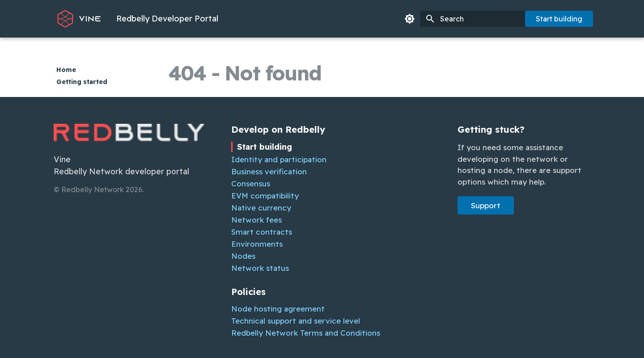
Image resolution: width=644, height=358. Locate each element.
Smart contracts (262, 232)
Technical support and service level (296, 321)
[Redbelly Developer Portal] (79, 19)
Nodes (243, 256)
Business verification (269, 171)
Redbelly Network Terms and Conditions (306, 333)
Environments (257, 244)
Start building (559, 19)
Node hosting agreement (278, 309)
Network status (260, 268)
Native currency (261, 208)
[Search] (473, 19)
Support (486, 205)
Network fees (256, 220)
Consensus (251, 183)
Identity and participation (279, 159)
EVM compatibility (265, 196)
